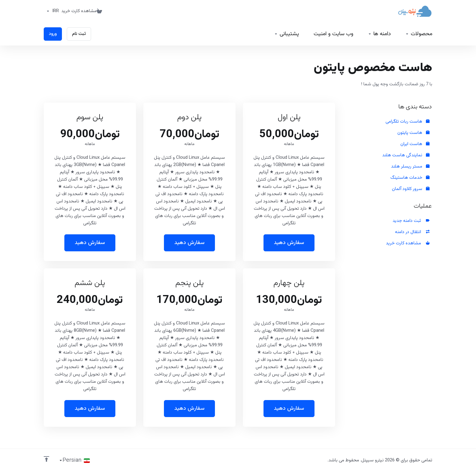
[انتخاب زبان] (74, 460)
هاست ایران (415, 144)
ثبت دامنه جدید (411, 221)
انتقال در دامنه (412, 232)
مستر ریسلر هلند (410, 166)
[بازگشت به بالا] (46, 459)
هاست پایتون (413, 133)
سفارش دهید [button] (289, 243)
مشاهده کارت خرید (408, 243)
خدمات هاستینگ (410, 178)
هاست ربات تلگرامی (408, 122)
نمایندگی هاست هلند (406, 155)
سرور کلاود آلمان (411, 189)
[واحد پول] (51, 11)
